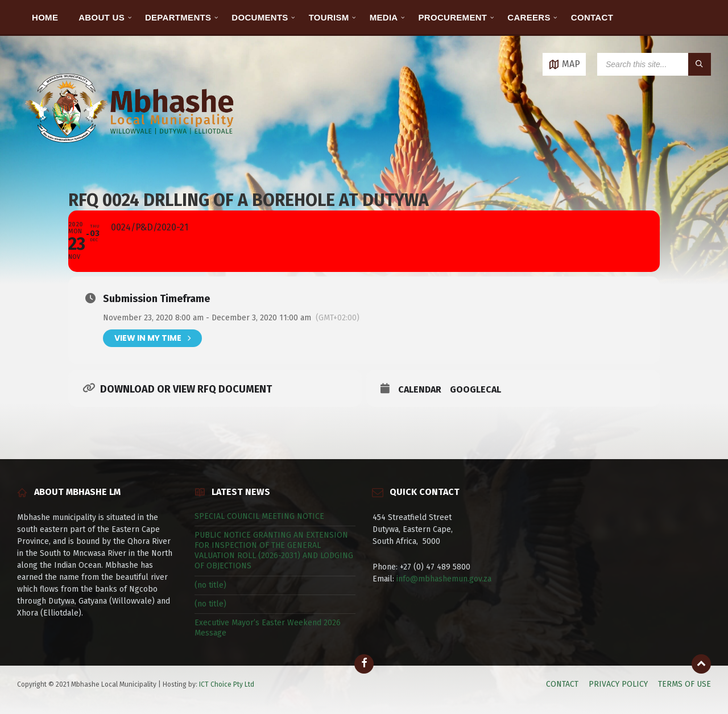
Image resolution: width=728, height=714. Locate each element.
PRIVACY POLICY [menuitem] (618, 684)
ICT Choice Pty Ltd (227, 684)
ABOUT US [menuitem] (102, 17)
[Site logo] (131, 156)
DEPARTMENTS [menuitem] (178, 17)
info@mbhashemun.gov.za (444, 579)
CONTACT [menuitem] (592, 17)
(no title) (210, 585)
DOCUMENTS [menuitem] (260, 17)
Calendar (420, 389)
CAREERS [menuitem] (529, 17)
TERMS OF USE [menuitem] (684, 684)
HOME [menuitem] (45, 17)
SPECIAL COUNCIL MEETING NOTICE (259, 516)
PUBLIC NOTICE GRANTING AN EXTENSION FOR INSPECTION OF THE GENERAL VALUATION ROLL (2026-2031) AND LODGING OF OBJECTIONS (274, 551)
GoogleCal (475, 389)
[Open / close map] (564, 64)
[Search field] (654, 64)
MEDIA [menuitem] (384, 17)
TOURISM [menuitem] (329, 17)
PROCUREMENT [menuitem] (453, 17)
